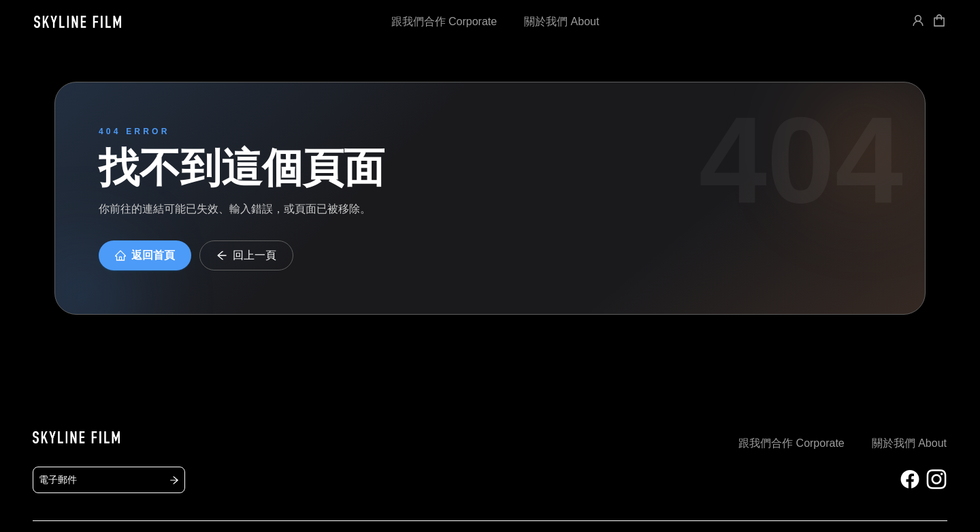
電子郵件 (109, 480)
